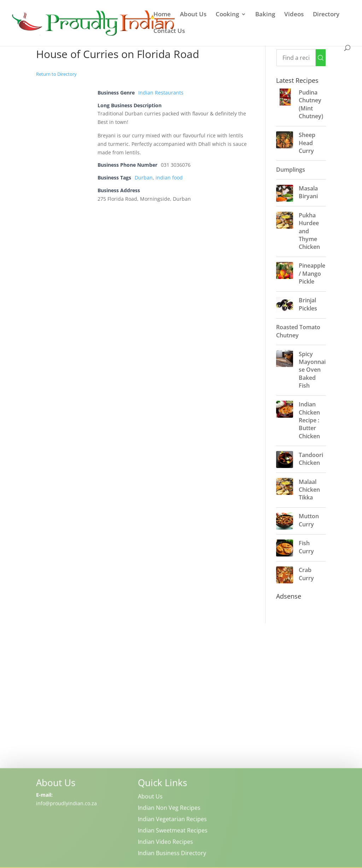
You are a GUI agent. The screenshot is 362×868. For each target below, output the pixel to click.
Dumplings (291, 170)
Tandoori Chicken (311, 459)
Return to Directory (56, 74)
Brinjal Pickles (308, 304)
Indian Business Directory (172, 854)
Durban (144, 178)
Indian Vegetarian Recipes (172, 820)
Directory (326, 15)
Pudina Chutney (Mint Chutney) (311, 104)
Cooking (227, 15)
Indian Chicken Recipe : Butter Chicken (309, 420)
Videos (294, 15)
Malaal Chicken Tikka (309, 490)
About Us (193, 15)
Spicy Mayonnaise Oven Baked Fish (312, 370)
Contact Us (169, 32)
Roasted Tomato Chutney (298, 331)
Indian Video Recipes (165, 843)
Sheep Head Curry (307, 143)
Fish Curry (306, 547)
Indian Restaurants (161, 93)
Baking (265, 15)
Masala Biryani (308, 192)
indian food (169, 178)
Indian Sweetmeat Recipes (173, 831)
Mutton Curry (309, 520)
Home (162, 15)
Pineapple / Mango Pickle (312, 273)
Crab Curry (306, 574)
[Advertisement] (181, 695)
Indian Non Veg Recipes (169, 809)
